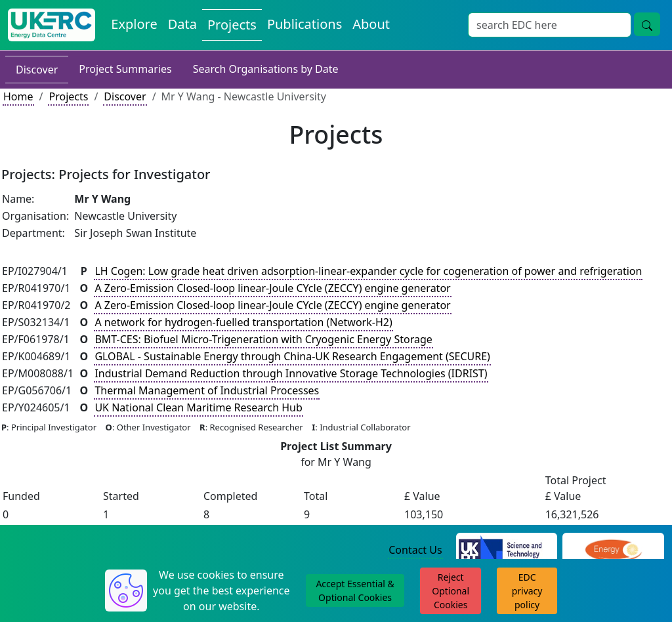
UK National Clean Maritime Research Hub (198, 407)
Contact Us (415, 550)
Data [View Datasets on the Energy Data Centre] (182, 24)
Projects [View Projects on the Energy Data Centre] (232, 25)
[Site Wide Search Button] (647, 24)
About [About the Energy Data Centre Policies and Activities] (371, 24)
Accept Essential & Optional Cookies (355, 591)
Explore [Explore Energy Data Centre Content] (134, 24)
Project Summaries (125, 69)
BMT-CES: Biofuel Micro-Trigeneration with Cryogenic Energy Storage (263, 339)
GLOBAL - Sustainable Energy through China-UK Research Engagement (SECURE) (292, 356)
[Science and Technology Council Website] (507, 550)
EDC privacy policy (527, 591)
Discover (37, 70)
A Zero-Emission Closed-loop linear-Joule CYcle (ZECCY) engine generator (272, 288)
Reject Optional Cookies (451, 591)
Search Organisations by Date (266, 69)
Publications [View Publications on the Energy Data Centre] (304, 24)
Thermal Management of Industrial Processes (207, 390)
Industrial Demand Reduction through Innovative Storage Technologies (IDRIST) (291, 373)
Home (18, 96)
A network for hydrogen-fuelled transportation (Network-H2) (243, 322)
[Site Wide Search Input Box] (550, 25)
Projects (68, 96)
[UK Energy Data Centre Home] (52, 25)
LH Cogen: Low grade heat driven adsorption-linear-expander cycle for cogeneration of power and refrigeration (368, 271)
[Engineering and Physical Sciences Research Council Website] (613, 550)
